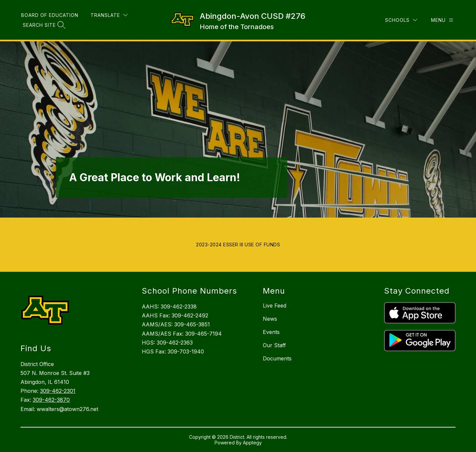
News (270, 319)
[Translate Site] (109, 15)
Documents (277, 358)
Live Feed (275, 306)
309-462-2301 (58, 391)
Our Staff (274, 345)
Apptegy (252, 443)
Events (271, 332)
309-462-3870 (51, 400)
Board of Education (50, 15)
